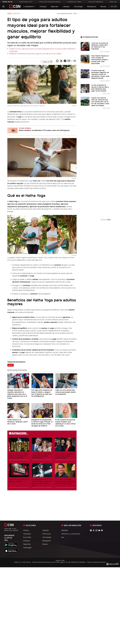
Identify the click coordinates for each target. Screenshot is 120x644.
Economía (27, 537)
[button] (75, 61)
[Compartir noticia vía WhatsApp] (57, 61)
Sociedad (27, 534)
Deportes (55, 6)
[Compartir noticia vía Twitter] (61, 61)
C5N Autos (47, 534)
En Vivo (113, 6)
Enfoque (43, 6)
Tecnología (78, 6)
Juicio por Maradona (95, 2)
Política (26, 530)
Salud (11, 365)
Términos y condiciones (71, 534)
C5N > (10, 13)
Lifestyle (66, 6)
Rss (63, 537)
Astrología (27, 547)
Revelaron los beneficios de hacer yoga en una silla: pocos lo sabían (35, 54)
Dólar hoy (113, 2)
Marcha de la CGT (26, 2)
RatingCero (92, 6)
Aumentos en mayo (74, 2)
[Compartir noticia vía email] (69, 61)
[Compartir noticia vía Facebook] (65, 61)
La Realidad (28, 6)
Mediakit (65, 530)
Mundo (103, 6)
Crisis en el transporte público (50, 2)
